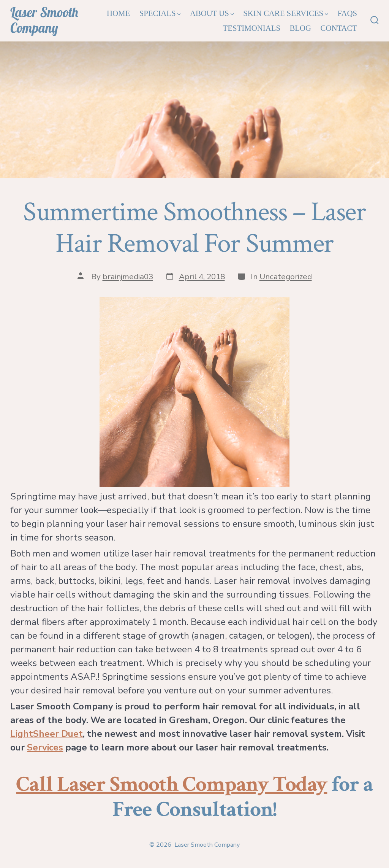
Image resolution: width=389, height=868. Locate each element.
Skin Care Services (286, 13)
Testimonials (252, 28)
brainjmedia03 (128, 277)
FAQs (347, 13)
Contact (339, 28)
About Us (212, 13)
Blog (300, 28)
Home (118, 13)
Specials (160, 13)
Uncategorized (286, 277)
